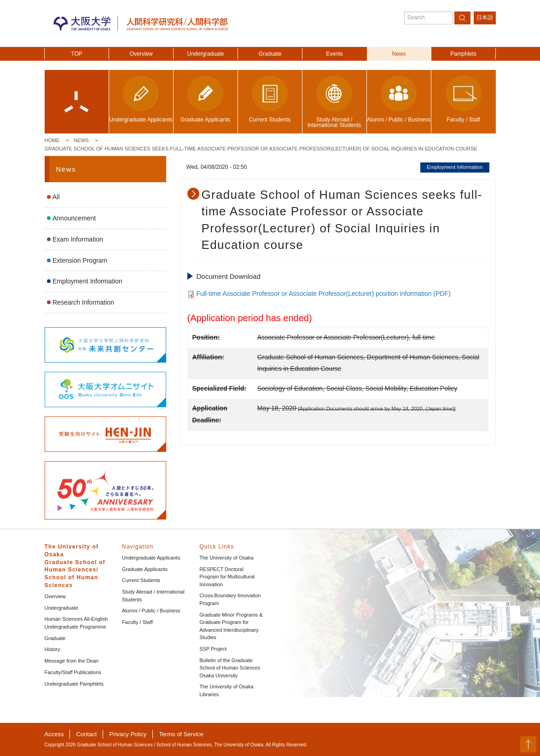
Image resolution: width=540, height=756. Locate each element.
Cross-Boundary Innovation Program (230, 599)
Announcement (74, 218)
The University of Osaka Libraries (226, 690)
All (56, 197)
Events (334, 54)
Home (52, 140)
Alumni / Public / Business (151, 611)
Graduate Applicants (145, 569)
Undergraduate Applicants (151, 558)
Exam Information (78, 239)
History (52, 649)
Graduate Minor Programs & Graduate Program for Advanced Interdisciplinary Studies (231, 626)
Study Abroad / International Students (153, 596)
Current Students (141, 580)
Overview (141, 54)
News (399, 54)
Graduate (270, 54)
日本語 (485, 17)
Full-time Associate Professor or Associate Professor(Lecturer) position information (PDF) (323, 294)
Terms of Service (181, 734)
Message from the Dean (72, 661)
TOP (76, 54)
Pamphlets (463, 54)
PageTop (528, 744)
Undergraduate (205, 54)
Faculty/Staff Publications (73, 672)
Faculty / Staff (137, 622)
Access (54, 734)
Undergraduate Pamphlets (74, 684)
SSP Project (213, 649)
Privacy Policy (128, 734)
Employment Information (87, 281)
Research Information (83, 302)
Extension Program (80, 260)
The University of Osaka (226, 558)
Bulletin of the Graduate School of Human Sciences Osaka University (230, 668)
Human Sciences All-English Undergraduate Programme (76, 623)
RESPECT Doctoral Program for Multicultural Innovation (227, 577)
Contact (86, 734)
